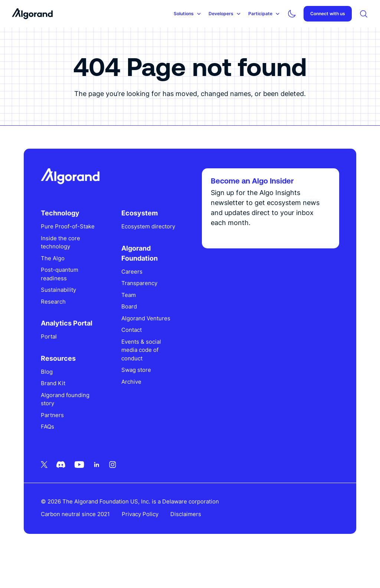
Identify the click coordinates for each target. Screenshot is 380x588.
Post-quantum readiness (66, 299)
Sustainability (65, 315)
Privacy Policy (147, 539)
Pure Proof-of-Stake (67, 247)
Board (132, 331)
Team (132, 319)
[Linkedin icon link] (103, 489)
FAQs (54, 451)
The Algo (59, 283)
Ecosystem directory (139, 247)
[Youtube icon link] (86, 489)
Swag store (140, 395)
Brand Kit (60, 408)
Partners (59, 440)
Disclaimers (192, 539)
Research (60, 326)
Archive (135, 406)
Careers (135, 296)
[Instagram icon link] (119, 489)
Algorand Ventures (149, 343)
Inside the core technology (67, 267)
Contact (135, 355)
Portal (55, 361)
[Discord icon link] (68, 489)
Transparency (143, 308)
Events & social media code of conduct (145, 374)
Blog (53, 396)
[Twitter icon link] (51, 489)
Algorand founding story (72, 424)
